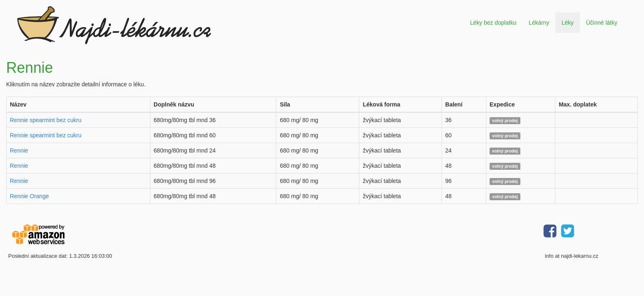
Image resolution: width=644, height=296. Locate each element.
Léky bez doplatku (493, 23)
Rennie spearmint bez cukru (46, 120)
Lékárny (539, 23)
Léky (568, 23)
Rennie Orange (29, 196)
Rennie (19, 150)
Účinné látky (602, 23)
